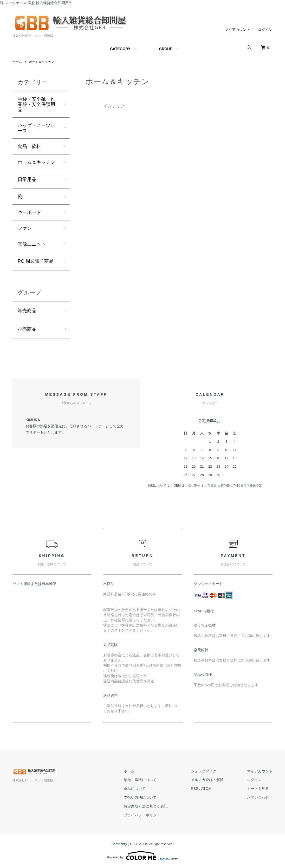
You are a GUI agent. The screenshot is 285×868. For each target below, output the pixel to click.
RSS (195, 789)
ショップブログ (204, 771)
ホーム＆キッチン (42, 62)
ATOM (206, 789)
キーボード (29, 212)
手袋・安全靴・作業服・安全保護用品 (36, 104)
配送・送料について (140, 780)
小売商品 (27, 329)
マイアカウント (237, 30)
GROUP (166, 49)
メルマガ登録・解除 (207, 780)
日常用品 (27, 179)
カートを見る (258, 789)
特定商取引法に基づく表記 (146, 806)
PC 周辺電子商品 (36, 261)
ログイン (265, 30)
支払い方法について (140, 797)
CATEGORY (120, 49)
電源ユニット (32, 244)
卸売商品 (27, 311)
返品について (135, 789)
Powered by (142, 856)
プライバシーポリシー (142, 815)
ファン (25, 228)
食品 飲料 (29, 146)
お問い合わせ (258, 797)
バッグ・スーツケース (36, 128)
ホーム (17, 62)
